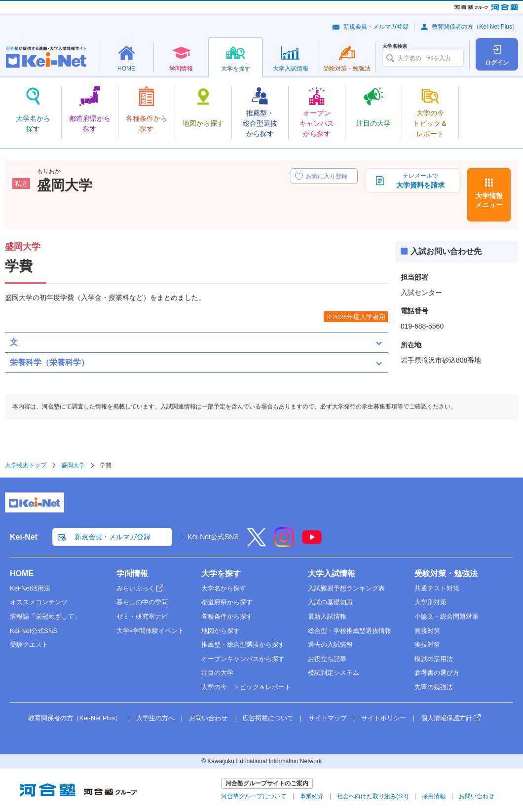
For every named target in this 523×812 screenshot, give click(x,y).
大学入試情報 (332, 573)
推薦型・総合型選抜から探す (243, 645)
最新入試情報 (327, 616)
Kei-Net (24, 537)
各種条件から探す (227, 616)
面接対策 (427, 631)
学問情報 (132, 573)
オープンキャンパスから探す (243, 659)
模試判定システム (334, 673)
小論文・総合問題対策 (447, 616)
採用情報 (434, 796)
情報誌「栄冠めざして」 (45, 616)
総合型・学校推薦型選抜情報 (350, 631)
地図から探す (221, 631)
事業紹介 (312, 796)
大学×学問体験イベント (150, 631)
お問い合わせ (208, 718)
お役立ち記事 (327, 659)
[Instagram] (284, 544)
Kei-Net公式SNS (213, 537)
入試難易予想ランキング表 (346, 588)
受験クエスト (29, 645)
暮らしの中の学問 (142, 602)
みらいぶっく (136, 588)
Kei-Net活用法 (30, 588)
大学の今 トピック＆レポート (246, 687)
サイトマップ (328, 718)
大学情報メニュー (489, 200)
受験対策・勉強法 (446, 573)
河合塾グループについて (254, 796)
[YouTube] (312, 544)
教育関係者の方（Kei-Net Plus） (475, 27)
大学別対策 (430, 602)
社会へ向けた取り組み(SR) (373, 796)
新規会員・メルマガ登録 (376, 27)
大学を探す (221, 573)
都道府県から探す (227, 602)
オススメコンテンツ (39, 602)
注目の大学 (217, 673)
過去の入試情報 (330, 645)
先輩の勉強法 (434, 687)
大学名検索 (395, 46)
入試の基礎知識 (330, 602)
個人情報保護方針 (447, 718)
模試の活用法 (434, 659)
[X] (257, 544)
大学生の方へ (155, 718)
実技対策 (427, 645)
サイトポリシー (384, 718)
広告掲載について (268, 718)
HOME (22, 573)
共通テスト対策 (437, 588)
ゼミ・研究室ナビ (142, 616)
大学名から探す (224, 588)
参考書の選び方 (437, 673)
